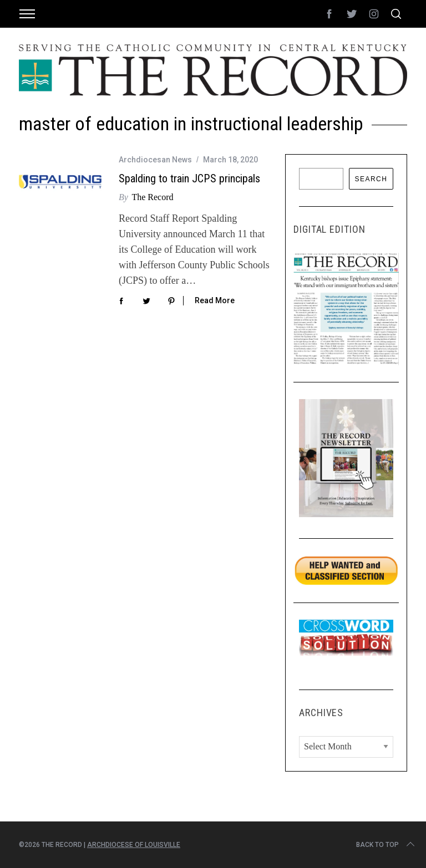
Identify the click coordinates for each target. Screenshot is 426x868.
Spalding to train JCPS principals (189, 178)
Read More (215, 300)
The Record (152, 197)
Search (371, 179)
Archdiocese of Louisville (134, 845)
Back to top (386, 845)
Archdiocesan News (155, 160)
